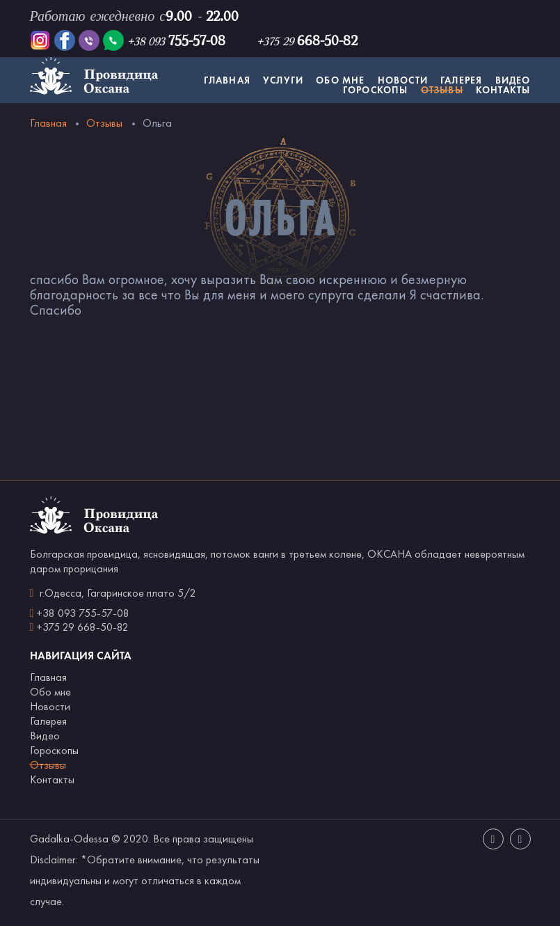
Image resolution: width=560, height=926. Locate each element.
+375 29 (307, 41)
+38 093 (176, 41)
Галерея (461, 80)
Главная (227, 80)
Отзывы (442, 90)
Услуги (283, 80)
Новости (403, 80)
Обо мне (340, 80)
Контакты (503, 90)
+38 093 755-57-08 (83, 613)
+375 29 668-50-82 (82, 627)
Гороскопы (376, 90)
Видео (513, 80)
